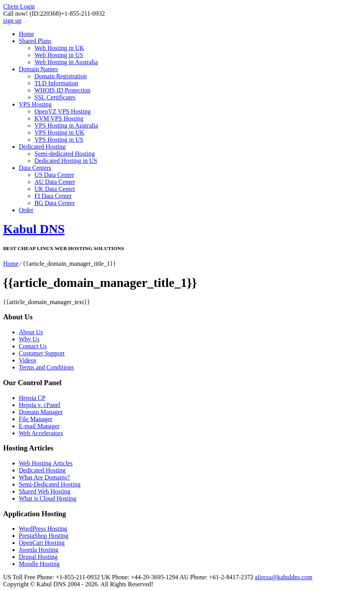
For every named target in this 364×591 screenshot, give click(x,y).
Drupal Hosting (38, 557)
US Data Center (54, 175)
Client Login (19, 6)
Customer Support (42, 353)
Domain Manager (41, 412)
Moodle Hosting (39, 564)
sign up (12, 21)
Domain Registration (61, 76)
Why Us (29, 339)
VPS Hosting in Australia (66, 125)
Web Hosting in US (59, 55)
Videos (27, 360)
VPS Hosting (35, 104)
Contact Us (33, 346)
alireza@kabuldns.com (284, 577)
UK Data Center (55, 189)
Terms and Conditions (46, 367)
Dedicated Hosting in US (66, 161)
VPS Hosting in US (59, 140)
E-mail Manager (39, 426)
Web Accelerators (41, 433)
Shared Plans (35, 41)
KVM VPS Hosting (59, 118)
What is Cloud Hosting (48, 498)
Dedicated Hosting (42, 147)
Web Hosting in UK (59, 48)
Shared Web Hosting (45, 491)
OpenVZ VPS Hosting (63, 111)
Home (26, 34)
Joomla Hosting (39, 550)
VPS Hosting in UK (59, 132)
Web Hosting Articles (46, 463)
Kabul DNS (34, 229)
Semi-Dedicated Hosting (50, 484)
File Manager (36, 419)
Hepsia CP (32, 398)
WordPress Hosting (43, 529)
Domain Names (38, 69)
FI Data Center (53, 196)
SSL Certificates (55, 97)
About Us (31, 332)
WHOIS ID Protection (62, 90)
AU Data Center (55, 182)
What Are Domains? (44, 477)
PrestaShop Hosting (44, 536)
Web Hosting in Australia (66, 62)
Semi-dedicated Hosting (65, 154)
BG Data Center (55, 203)
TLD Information (56, 83)
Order (26, 210)
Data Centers (35, 168)
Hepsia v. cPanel (40, 405)
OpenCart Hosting (42, 543)
